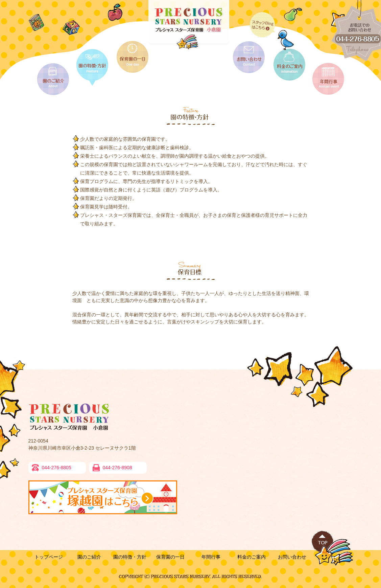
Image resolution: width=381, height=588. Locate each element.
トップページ (49, 557)
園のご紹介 (89, 557)
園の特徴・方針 (130, 557)
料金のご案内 (252, 557)
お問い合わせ (292, 557)
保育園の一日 (170, 557)
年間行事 (211, 557)
